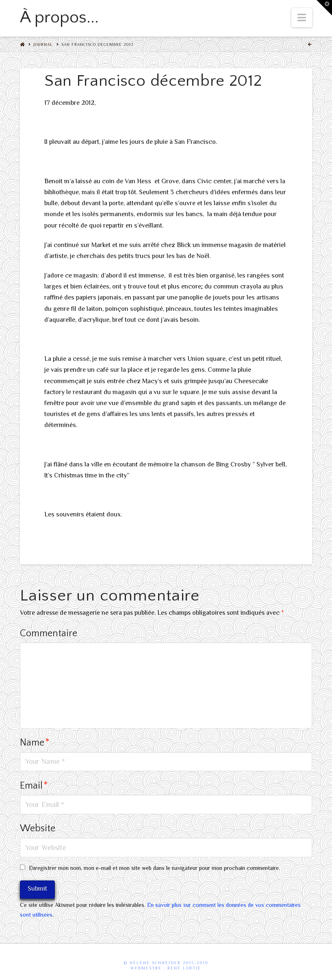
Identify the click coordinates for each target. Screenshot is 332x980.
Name (35, 743)
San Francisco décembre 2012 (98, 44)
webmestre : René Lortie (166, 968)
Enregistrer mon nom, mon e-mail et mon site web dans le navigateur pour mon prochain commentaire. (154, 868)
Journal (43, 44)
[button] (302, 18)
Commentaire (49, 633)
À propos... (59, 17)
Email (34, 786)
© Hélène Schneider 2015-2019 (166, 963)
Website (38, 828)
